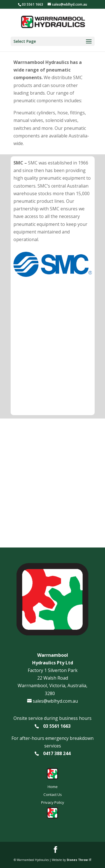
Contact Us (53, 794)
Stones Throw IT (79, 860)
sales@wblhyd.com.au (55, 701)
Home (53, 787)
